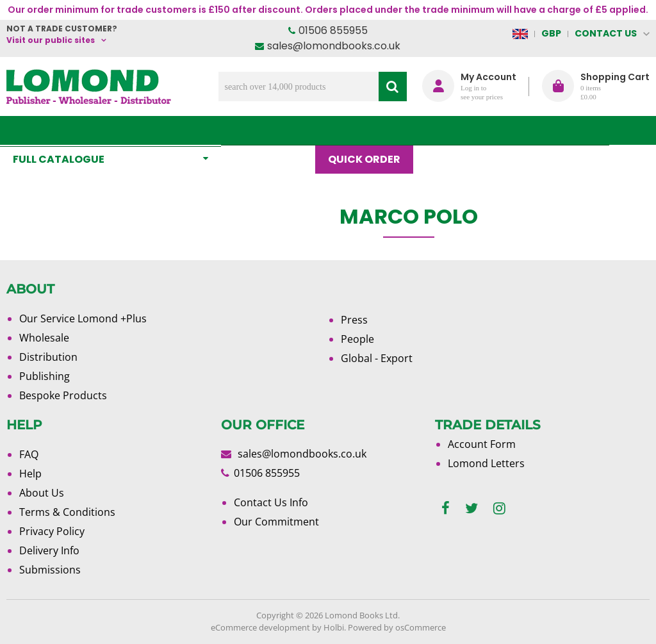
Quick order (371, 130)
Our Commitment (276, 522)
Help (30, 474)
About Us (514, 130)
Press (354, 320)
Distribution (48, 357)
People (357, 339)
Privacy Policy (52, 531)
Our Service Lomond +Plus (83, 318)
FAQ (29, 454)
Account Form (482, 444)
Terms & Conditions (67, 512)
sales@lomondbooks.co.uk (334, 46)
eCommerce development (260, 627)
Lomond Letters (486, 463)
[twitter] (471, 508)
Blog (447, 130)
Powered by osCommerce (397, 627)
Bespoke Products (63, 395)
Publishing (45, 376)
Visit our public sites (51, 40)
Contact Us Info (271, 502)
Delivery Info (49, 550)
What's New (275, 130)
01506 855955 (333, 30)
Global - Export (377, 358)
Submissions (50, 570)
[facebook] (446, 508)
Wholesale (44, 338)
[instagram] (499, 508)
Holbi (334, 627)
